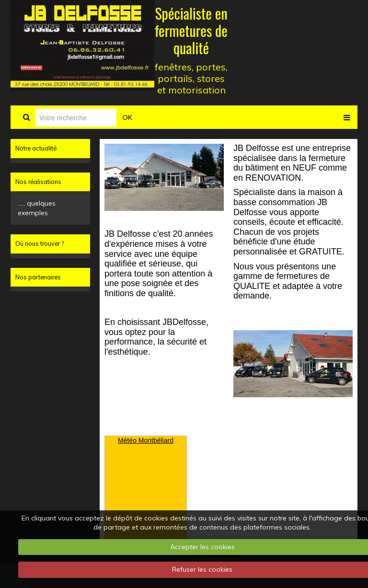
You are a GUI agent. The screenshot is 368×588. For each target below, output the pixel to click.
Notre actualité (36, 148)
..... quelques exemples (37, 208)
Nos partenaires (38, 277)
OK (127, 117)
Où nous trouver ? (40, 243)
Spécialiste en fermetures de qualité (191, 30)
